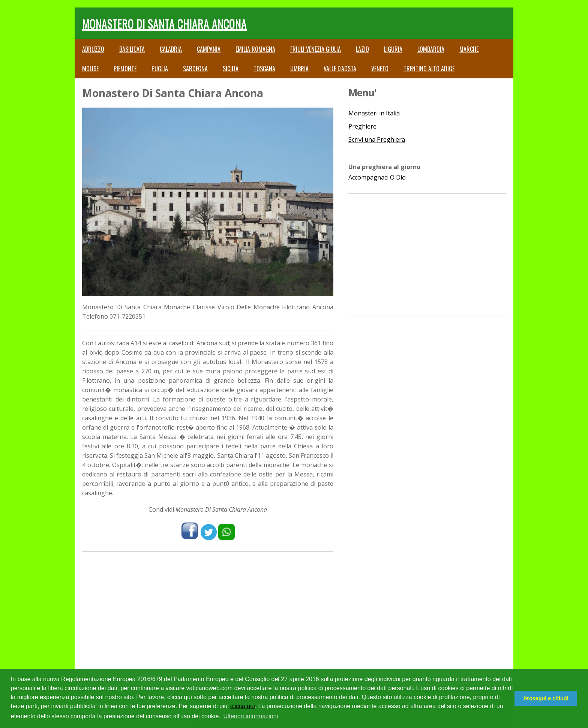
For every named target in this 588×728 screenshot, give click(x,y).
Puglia (160, 69)
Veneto (380, 69)
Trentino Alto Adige (429, 69)
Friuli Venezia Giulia (316, 49)
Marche (469, 49)
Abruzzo (93, 49)
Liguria (393, 49)
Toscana (264, 69)
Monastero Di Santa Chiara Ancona (164, 23)
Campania (209, 49)
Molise (90, 69)
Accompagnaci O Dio (377, 177)
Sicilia (231, 69)
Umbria (299, 69)
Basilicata (132, 49)
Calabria (171, 49)
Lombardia (431, 49)
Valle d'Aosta (340, 69)
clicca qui (243, 706)
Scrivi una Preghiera (377, 139)
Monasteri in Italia (374, 113)
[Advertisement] (208, 612)
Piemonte (125, 69)
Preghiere (362, 126)
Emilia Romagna (255, 49)
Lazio (362, 49)
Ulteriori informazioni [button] (250, 716)
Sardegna (195, 69)
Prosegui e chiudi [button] (546, 698)
